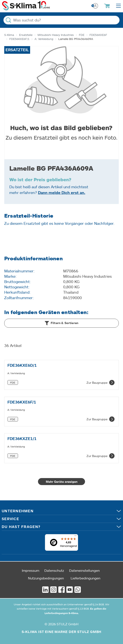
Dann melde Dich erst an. (62, 192)
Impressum (31, 570)
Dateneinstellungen (84, 570)
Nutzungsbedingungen (46, 578)
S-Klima (9, 35)
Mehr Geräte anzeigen (62, 482)
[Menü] (75, 537)
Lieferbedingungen (85, 578)
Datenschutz (54, 570)
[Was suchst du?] (61, 20)
